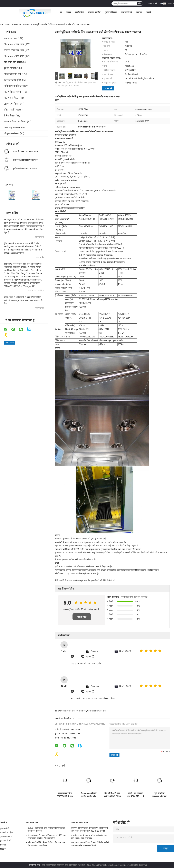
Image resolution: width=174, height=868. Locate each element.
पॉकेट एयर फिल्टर (11, 110)
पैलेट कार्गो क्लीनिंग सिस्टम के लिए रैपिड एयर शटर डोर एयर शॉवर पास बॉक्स (46, 844)
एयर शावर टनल (10, 38)
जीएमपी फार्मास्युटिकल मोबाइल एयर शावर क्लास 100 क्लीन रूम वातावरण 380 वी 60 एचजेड (89, 829)
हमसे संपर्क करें (126, 12)
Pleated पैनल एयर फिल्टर (15, 122)
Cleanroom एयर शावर (21, 24)
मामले (149, 12)
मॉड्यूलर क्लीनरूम (11, 134)
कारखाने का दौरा (94, 12)
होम (1, 24)
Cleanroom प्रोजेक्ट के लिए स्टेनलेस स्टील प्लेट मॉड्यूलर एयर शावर (89, 795)
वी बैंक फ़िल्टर (9, 116)
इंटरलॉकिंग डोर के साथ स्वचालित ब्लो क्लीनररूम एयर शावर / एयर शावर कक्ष (89, 837)
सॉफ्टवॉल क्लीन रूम (12, 74)
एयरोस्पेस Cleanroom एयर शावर (25, 160)
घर (61, 12)
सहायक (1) (90, 657)
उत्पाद (69, 12)
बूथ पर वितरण (10, 68)
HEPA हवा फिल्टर (11, 98)
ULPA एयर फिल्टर (12, 104)
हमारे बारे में (79, 12)
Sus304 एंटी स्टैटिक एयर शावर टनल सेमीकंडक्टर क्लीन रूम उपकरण (46, 829)
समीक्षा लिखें (82, 617)
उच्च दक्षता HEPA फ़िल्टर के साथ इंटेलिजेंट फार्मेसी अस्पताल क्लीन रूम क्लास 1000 (90, 844)
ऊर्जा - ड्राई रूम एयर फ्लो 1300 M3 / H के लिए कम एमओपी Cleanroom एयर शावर (136, 795)
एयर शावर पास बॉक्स (13, 62)
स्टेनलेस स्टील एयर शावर (14, 50)
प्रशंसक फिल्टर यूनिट (12, 80)
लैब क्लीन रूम (81, 711)
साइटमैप (3, 849)
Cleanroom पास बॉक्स (14, 56)
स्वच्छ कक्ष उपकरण (12, 128)
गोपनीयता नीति (34, 865)
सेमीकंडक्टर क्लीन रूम (66, 711)
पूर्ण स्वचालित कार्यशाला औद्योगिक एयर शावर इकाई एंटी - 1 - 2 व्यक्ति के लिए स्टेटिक (159, 795)
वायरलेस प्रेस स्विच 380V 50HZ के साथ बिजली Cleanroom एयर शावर (65, 795)
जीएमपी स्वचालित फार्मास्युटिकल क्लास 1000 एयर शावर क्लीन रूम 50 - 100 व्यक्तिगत (47, 837)
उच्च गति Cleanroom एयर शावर (25, 151)
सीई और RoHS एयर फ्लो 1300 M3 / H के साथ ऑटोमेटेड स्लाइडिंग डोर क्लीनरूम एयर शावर (112, 795)
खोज (140, 3)
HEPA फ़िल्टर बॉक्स (12, 92)
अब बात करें (153, 3)
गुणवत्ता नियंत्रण (111, 12)
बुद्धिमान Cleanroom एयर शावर (25, 168)
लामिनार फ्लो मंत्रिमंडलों (14, 86)
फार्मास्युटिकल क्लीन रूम (96, 711)
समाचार (139, 12)
